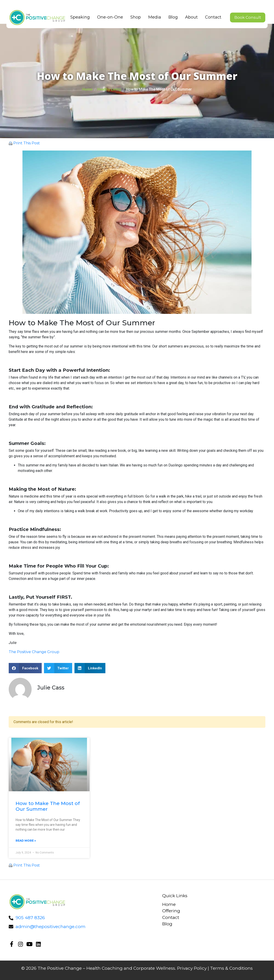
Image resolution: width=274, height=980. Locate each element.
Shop (134, 17)
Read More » (26, 841)
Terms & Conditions (231, 968)
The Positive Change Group (34, 652)
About (190, 17)
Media (153, 17)
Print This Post (27, 143)
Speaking (78, 17)
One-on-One (108, 17)
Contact (212, 17)
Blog (171, 17)
